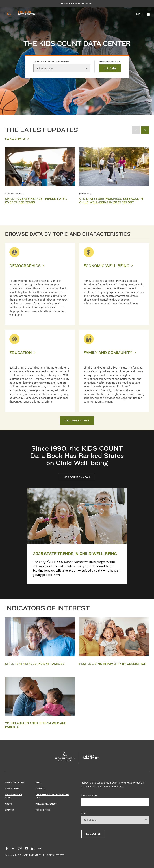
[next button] (145, 130)
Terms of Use (43, 810)
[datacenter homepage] (27, 13)
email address (90, 796)
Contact (40, 788)
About (9, 804)
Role (84, 813)
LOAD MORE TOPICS (77, 420)
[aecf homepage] (9, 13)
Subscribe (93, 834)
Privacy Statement (46, 804)
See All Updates (15, 139)
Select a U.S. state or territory (52, 62)
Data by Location (15, 782)
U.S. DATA (110, 68)
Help (38, 782)
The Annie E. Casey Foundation (77, 4)
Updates (10, 810)
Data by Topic (13, 788)
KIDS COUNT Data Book (77, 477)
